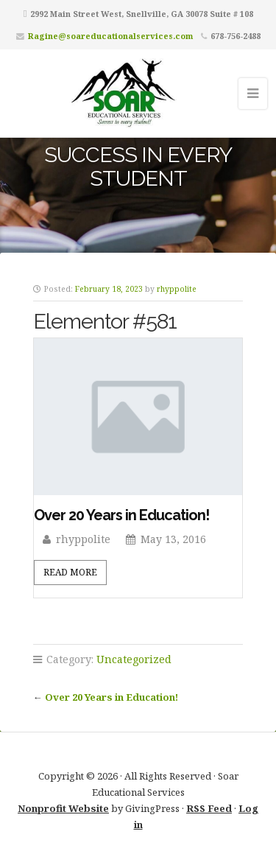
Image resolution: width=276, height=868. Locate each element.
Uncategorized (134, 659)
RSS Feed (209, 808)
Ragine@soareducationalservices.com (110, 36)
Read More (70, 572)
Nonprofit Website (63, 808)
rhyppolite (177, 289)
